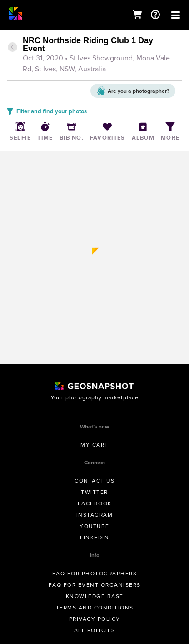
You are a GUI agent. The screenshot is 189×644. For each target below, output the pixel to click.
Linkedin (94, 538)
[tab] (94, 55)
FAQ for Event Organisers (95, 585)
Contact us (94, 481)
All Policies (95, 630)
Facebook (95, 503)
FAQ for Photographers (95, 574)
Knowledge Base (95, 596)
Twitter (94, 492)
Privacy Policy (95, 619)
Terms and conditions (95, 608)
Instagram (95, 515)
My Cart (94, 445)
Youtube (94, 526)
